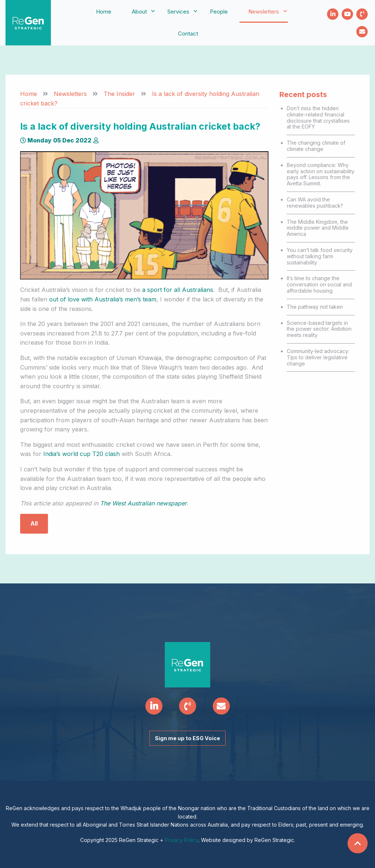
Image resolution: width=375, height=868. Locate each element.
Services (178, 12)
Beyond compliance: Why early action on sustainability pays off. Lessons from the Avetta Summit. (321, 174)
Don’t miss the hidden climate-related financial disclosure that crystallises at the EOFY (318, 117)
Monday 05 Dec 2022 (56, 140)
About (139, 12)
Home (104, 12)
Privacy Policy (182, 840)
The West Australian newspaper (143, 503)
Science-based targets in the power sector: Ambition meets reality (319, 329)
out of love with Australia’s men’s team (103, 299)
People (219, 12)
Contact (188, 34)
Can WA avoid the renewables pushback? (315, 203)
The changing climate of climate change (316, 146)
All (34, 523)
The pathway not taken (315, 307)
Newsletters (264, 12)
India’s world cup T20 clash (81, 454)
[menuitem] (104, 12)
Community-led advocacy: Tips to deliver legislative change (318, 357)
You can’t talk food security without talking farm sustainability (320, 256)
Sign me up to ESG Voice (187, 738)
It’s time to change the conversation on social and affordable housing (319, 284)
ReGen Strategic (28, 23)
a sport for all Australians (178, 290)
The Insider (119, 94)
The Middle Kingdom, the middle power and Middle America (318, 228)
